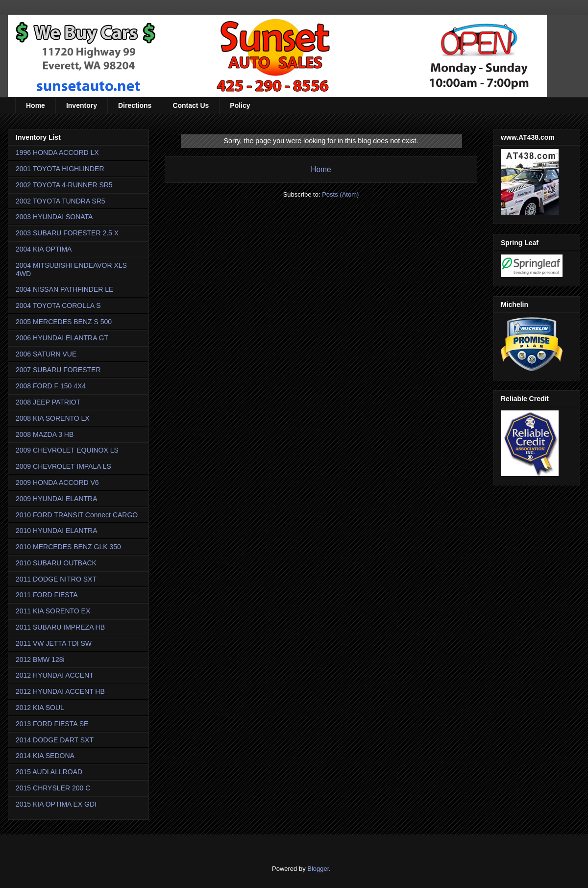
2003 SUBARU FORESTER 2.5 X (67, 233)
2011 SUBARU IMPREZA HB (60, 627)
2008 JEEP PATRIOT (48, 402)
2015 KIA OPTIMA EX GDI (56, 804)
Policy (240, 105)
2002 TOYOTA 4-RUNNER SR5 (64, 185)
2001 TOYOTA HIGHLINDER (60, 169)
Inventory (82, 105)
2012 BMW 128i (40, 660)
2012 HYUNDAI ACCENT (55, 675)
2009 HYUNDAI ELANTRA (57, 499)
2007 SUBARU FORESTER (58, 370)
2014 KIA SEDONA (45, 756)
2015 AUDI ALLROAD (49, 772)
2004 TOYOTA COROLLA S (58, 305)
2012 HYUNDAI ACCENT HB (60, 691)
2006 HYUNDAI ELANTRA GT (62, 338)
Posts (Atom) (340, 194)
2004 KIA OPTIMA (44, 249)
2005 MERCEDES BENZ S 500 (64, 322)
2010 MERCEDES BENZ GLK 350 (68, 547)
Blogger (318, 869)
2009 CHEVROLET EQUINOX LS (67, 450)
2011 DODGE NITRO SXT (56, 579)
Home (36, 105)
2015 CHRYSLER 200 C (53, 788)
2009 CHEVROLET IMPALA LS (63, 466)
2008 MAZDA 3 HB (45, 434)
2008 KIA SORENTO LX (53, 418)
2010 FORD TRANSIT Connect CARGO (77, 515)
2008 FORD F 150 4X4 (51, 386)
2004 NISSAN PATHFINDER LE (64, 289)
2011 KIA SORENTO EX (53, 611)
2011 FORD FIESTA (47, 595)
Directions (135, 105)
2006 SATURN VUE (46, 354)
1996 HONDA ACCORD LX (57, 152)
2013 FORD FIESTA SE (52, 724)
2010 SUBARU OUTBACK (56, 563)
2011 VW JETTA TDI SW (54, 643)
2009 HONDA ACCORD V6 (57, 482)
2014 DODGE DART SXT (55, 740)
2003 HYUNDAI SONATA (54, 217)
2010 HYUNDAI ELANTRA (57, 531)
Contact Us (191, 105)
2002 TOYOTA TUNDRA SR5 (61, 201)
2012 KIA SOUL (40, 708)
